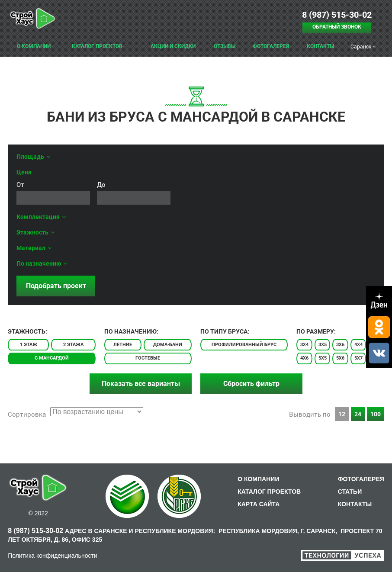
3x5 (323, 345)
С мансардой (52, 358)
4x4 (358, 345)
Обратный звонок (337, 27)
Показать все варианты (141, 384)
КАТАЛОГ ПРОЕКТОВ (269, 492)
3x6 (340, 345)
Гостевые (148, 358)
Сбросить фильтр (251, 384)
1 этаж (29, 345)
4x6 (304, 358)
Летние (123, 345)
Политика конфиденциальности (53, 556)
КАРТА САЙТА (259, 504)
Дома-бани (168, 345)
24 (358, 414)
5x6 (340, 358)
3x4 (304, 345)
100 (376, 414)
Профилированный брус (244, 345)
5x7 (358, 358)
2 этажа (73, 345)
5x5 (323, 358)
